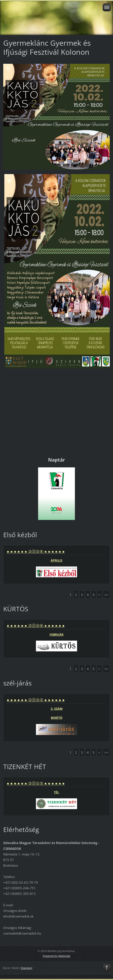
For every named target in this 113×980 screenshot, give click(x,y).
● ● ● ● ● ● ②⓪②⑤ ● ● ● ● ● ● (36, 700)
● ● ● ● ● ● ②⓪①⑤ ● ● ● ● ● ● (36, 783)
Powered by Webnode (56, 956)
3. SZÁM (57, 709)
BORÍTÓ (57, 718)
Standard (27, 968)
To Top (107, 968)
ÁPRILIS (56, 560)
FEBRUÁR (56, 634)
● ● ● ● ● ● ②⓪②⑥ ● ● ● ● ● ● (36, 551)
